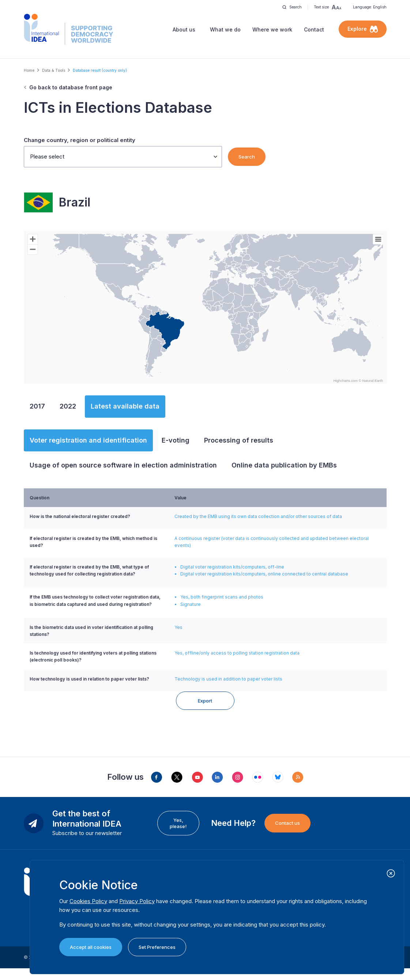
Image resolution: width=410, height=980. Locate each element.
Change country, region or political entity (80, 140)
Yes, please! (178, 834)
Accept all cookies (91, 947)
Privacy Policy (137, 901)
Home (29, 70)
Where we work (272, 29)
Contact (314, 29)
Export (205, 712)
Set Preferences (157, 947)
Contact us (287, 834)
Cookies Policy (88, 901)
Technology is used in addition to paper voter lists (228, 679)
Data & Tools (54, 70)
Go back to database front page (71, 87)
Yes (178, 627)
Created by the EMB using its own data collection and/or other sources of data (258, 516)
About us (184, 29)
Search (247, 157)
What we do (225, 29)
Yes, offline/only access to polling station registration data (237, 653)
